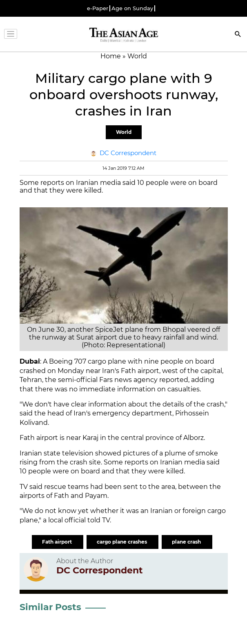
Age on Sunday (132, 8)
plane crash (187, 542)
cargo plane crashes (122, 542)
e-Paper (98, 8)
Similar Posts (50, 607)
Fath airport (58, 542)
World (124, 132)
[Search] (238, 35)
